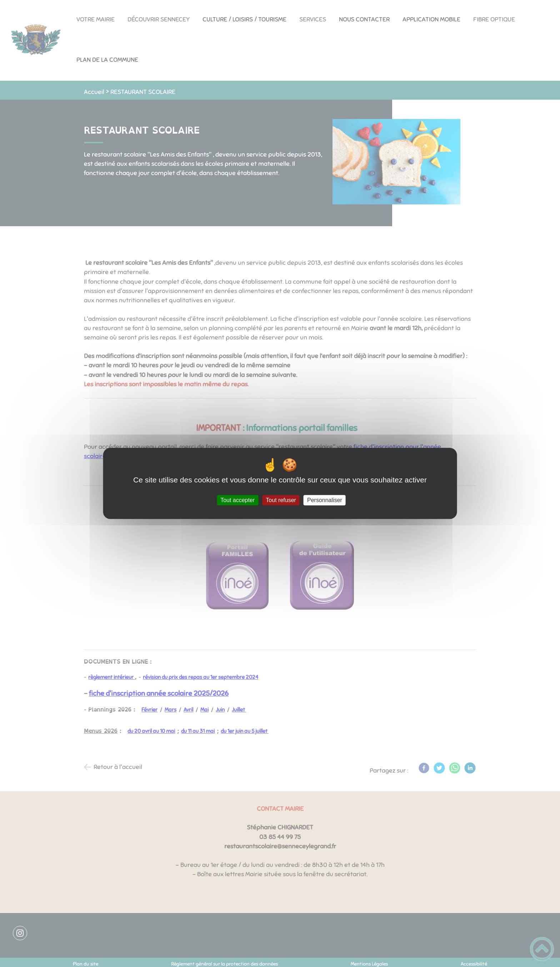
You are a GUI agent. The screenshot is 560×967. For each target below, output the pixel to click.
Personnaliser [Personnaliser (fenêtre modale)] (325, 500)
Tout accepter (237, 500)
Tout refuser (281, 500)
